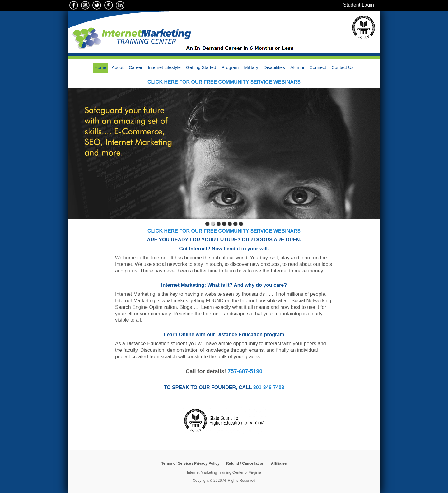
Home (100, 67)
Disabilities (274, 67)
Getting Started (201, 67)
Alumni (297, 67)
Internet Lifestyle (164, 67)
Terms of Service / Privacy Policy (190, 463)
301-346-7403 (269, 387)
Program (230, 67)
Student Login (359, 5)
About (118, 67)
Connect (318, 67)
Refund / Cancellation (245, 463)
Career (136, 67)
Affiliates (279, 463)
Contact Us (342, 67)
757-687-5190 (245, 371)
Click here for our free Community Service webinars (224, 82)
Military (251, 67)
